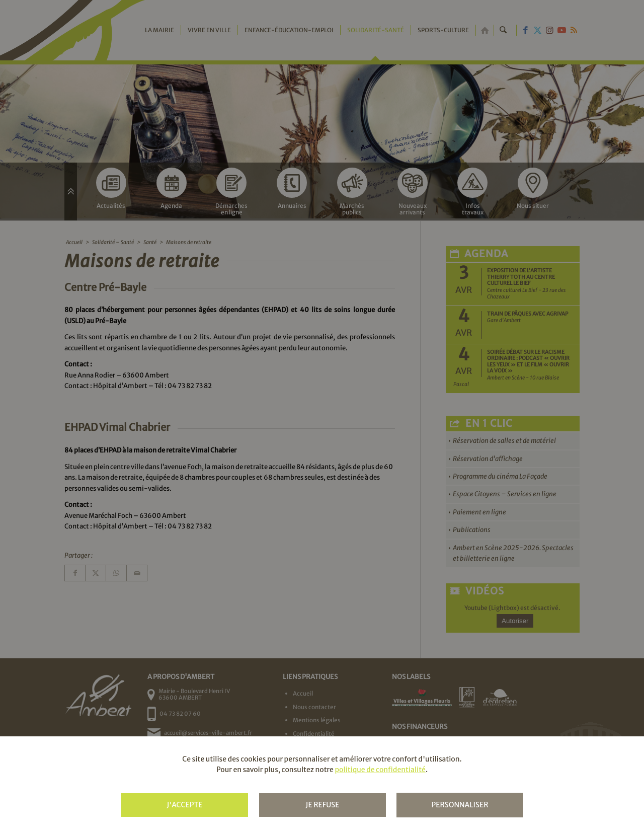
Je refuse (322, 805)
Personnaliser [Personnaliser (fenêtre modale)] (460, 805)
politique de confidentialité (380, 770)
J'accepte (184, 805)
